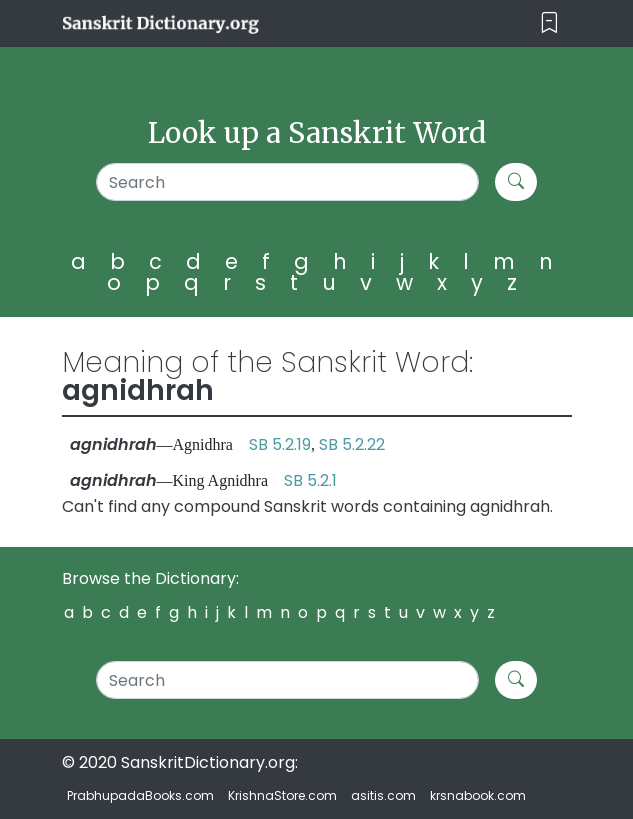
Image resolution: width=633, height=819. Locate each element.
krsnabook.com (478, 795)
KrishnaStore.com (282, 795)
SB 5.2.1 (310, 480)
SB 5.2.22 (352, 444)
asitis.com (383, 795)
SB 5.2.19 (280, 444)
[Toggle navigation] (549, 23)
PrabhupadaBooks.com (140, 795)
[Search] (287, 182)
